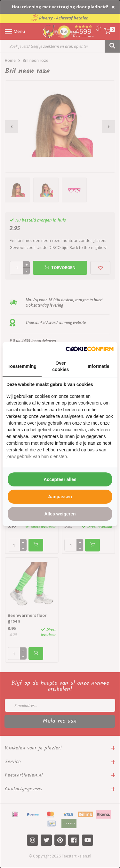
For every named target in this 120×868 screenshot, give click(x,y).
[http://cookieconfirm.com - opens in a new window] (90, 349)
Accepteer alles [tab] (60, 479)
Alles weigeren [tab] (60, 514)
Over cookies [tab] (60, 366)
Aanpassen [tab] (60, 497)
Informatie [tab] (99, 366)
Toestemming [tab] (22, 366)
